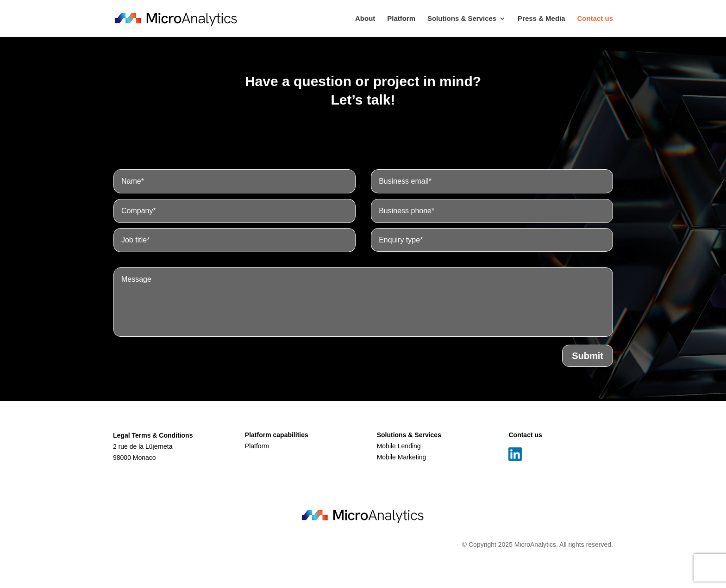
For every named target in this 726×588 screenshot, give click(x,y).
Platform (401, 19)
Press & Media (541, 19)
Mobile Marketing (402, 457)
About (365, 19)
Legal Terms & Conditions (153, 435)
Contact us (595, 19)
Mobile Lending (399, 446)
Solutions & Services (462, 19)
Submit (588, 400)
